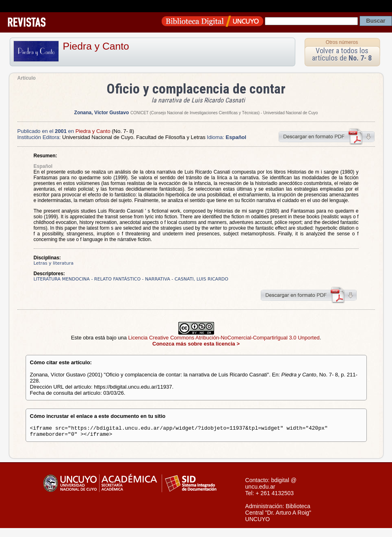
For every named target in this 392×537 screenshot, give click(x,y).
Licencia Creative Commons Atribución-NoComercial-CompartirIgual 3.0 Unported (224, 338)
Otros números (342, 42)
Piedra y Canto (96, 46)
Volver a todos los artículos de (342, 54)
